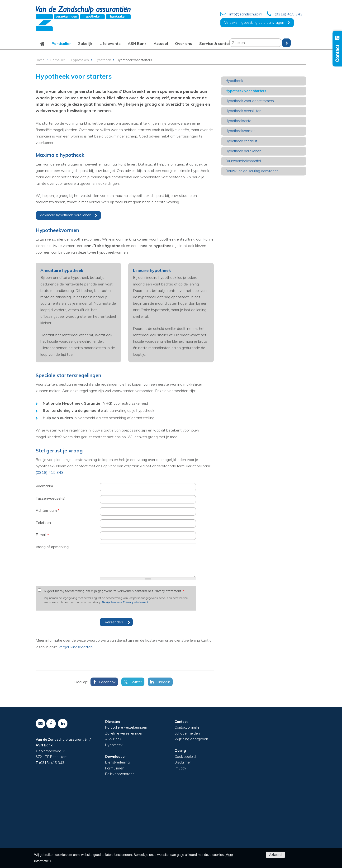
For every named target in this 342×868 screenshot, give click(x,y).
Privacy (180, 840)
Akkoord (275, 855)
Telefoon (43, 595)
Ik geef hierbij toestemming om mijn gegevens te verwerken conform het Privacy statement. (114, 663)
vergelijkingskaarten (76, 719)
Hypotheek (103, 132)
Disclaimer (183, 835)
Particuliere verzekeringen (126, 800)
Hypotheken (80, 132)
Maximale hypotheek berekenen (65, 287)
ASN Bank (113, 811)
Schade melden (187, 806)
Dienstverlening (117, 835)
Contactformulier (188, 800)
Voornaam (44, 558)
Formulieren (115, 840)
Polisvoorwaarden (120, 846)
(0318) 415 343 (289, 14)
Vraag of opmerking (52, 619)
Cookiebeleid (185, 829)
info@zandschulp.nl (246, 14)
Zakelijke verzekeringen (124, 806)
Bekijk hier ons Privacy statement (125, 674)
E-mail (42, 607)
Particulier (58, 132)
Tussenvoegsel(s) (51, 570)
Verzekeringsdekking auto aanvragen (254, 23)
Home (40, 132)
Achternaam (47, 583)
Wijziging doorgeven (191, 811)
